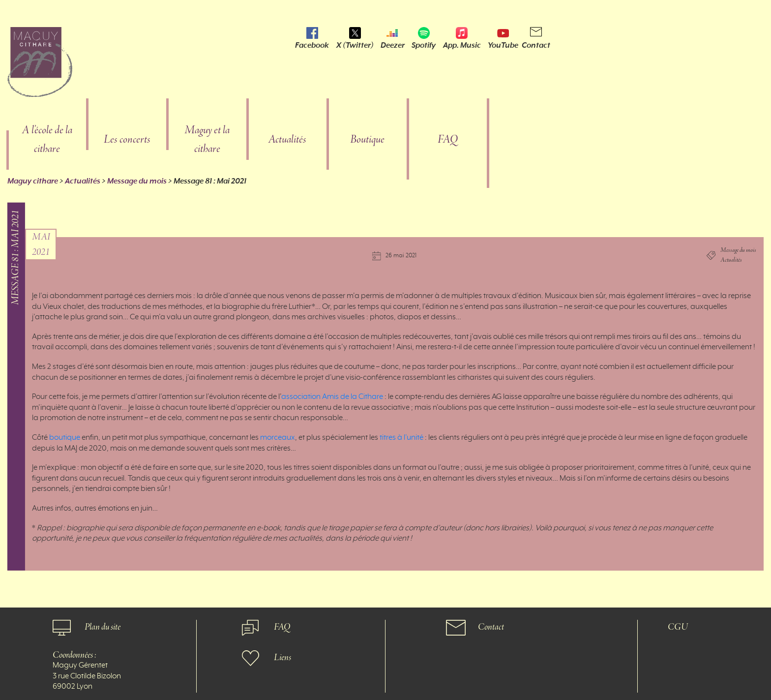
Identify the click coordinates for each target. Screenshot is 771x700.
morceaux (278, 438)
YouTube (503, 45)
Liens (282, 658)
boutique (65, 438)
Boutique (367, 140)
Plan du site (103, 627)
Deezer (393, 45)
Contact (536, 45)
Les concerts (127, 140)
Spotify (424, 45)
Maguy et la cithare (207, 140)
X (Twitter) (355, 45)
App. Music (462, 45)
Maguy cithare (33, 181)
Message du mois (137, 181)
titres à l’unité (401, 438)
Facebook (312, 45)
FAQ (448, 140)
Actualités (287, 140)
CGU (678, 627)
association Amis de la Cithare (332, 397)
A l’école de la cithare (47, 140)
